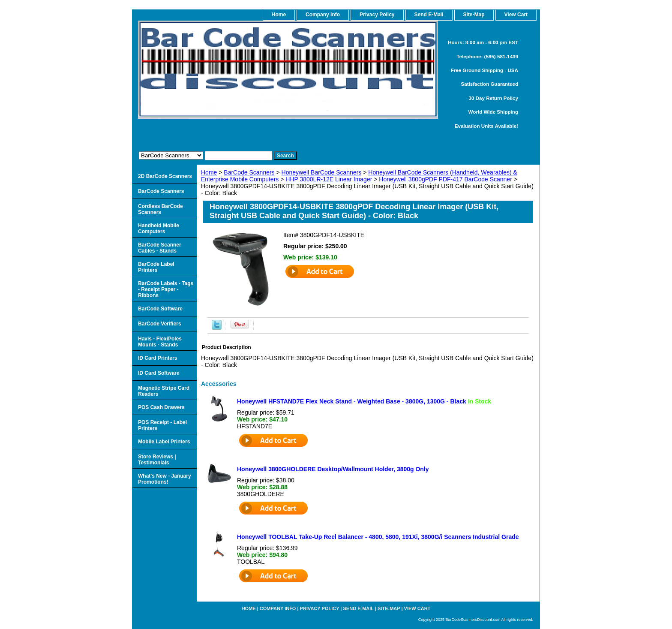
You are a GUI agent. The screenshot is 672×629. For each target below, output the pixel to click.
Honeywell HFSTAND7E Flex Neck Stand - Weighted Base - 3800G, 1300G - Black (364, 401)
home (279, 15)
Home (209, 172)
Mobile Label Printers (164, 442)
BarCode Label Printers (156, 267)
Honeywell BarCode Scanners (322, 172)
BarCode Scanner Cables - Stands (160, 248)
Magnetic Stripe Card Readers (164, 391)
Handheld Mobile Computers (159, 229)
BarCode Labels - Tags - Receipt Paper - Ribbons (166, 289)
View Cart (417, 608)
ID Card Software (159, 373)
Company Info (323, 15)
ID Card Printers (157, 358)
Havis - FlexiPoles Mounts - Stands (160, 342)
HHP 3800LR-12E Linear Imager (329, 179)
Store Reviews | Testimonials (157, 460)
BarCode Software (160, 309)
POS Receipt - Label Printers (162, 425)
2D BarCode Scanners (165, 176)
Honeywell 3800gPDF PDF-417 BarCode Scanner (446, 179)
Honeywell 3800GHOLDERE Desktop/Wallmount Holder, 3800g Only (333, 469)
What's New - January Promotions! (165, 479)
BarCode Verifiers (160, 324)
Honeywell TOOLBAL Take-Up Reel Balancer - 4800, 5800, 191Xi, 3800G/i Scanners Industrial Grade (378, 537)
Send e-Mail (358, 608)
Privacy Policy (377, 15)
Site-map (389, 608)
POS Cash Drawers (161, 407)
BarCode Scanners (249, 172)
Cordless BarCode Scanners (160, 209)
